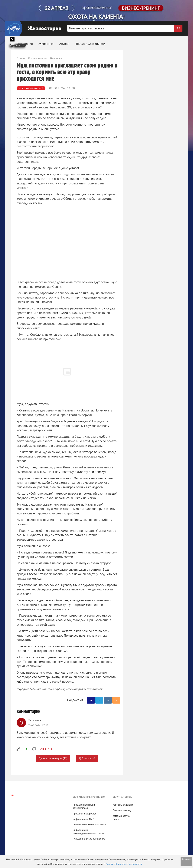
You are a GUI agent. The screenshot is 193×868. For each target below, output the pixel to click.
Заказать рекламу (122, 810)
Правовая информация (85, 814)
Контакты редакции (123, 805)
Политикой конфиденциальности (124, 864)
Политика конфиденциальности (89, 825)
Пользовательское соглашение (89, 839)
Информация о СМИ (83, 819)
